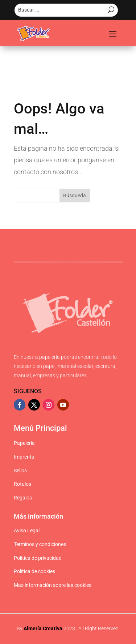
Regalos (23, 498)
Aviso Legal (27, 531)
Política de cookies (34, 571)
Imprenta (24, 457)
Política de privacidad (38, 558)
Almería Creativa (43, 628)
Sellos (20, 471)
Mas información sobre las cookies (53, 585)
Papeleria (24, 443)
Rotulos (22, 484)
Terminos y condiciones (40, 544)
